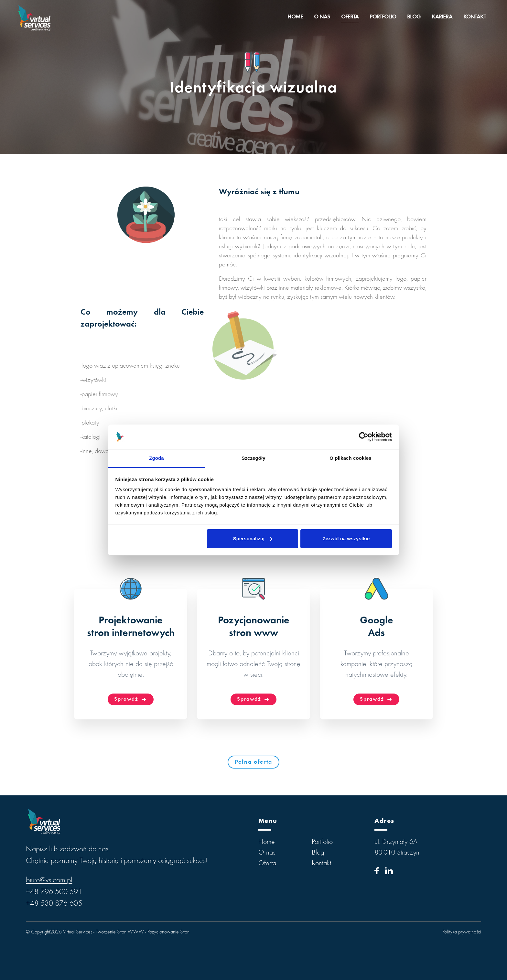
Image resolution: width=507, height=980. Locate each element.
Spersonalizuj (253, 538)
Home (295, 17)
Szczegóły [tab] (253, 458)
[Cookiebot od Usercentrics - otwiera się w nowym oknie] (364, 437)
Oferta (350, 17)
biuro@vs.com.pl (49, 881)
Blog (414, 17)
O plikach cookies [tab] (350, 458)
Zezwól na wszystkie (346, 538)
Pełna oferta (254, 762)
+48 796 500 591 (54, 892)
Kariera (442, 17)
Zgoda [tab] (156, 458)
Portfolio (383, 17)
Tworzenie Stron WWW (120, 932)
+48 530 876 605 (54, 904)
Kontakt (475, 17)
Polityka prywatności (462, 932)
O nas (322, 17)
